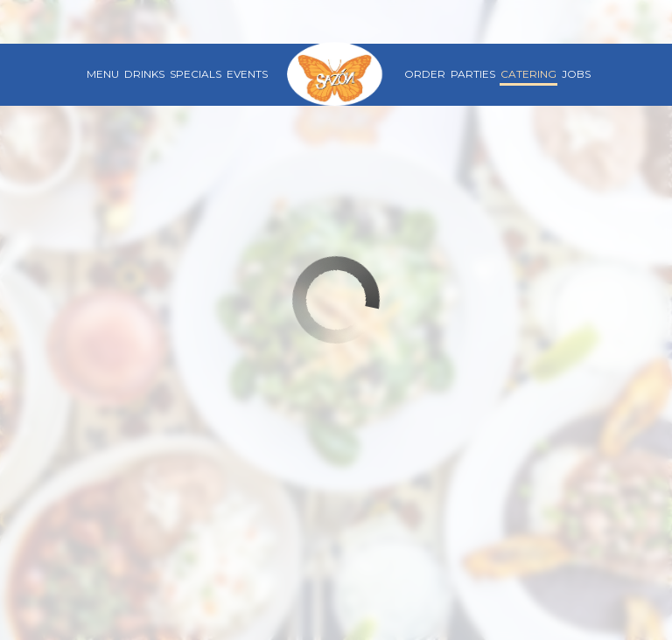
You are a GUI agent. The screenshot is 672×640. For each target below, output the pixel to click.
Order (425, 74)
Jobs (576, 74)
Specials (196, 74)
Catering (528, 74)
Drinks (144, 74)
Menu (103, 74)
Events (247, 74)
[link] (336, 74)
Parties (473, 74)
